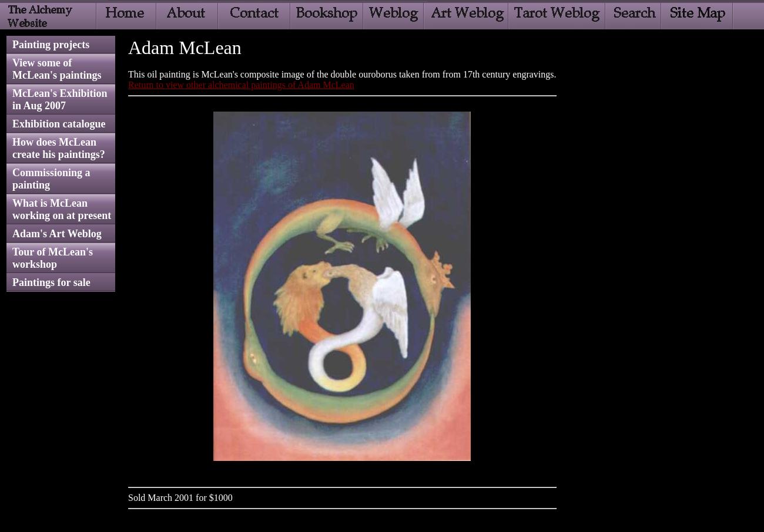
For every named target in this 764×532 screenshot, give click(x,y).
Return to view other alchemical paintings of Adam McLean (241, 85)
